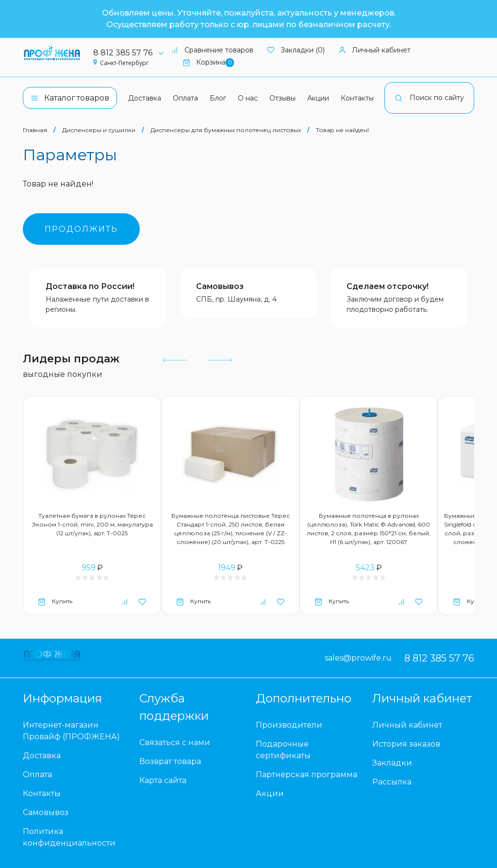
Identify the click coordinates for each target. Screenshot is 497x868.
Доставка (145, 98)
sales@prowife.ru (358, 658)
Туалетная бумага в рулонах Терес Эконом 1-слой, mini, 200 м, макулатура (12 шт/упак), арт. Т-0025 (92, 524)
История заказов (406, 744)
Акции (318, 98)
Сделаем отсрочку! (388, 286)
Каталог (70, 98)
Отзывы (282, 98)
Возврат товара (170, 761)
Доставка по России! (90, 286)
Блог (218, 98)
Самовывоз (220, 286)
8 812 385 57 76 (132, 53)
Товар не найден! (342, 130)
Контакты (357, 98)
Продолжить (81, 229)
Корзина (208, 62)
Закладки (392, 763)
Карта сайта (163, 780)
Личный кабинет (374, 50)
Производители (289, 725)
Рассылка (392, 782)
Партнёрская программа (306, 774)
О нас (248, 98)
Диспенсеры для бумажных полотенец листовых (226, 130)
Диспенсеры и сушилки (99, 130)
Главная (35, 130)
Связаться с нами (175, 742)
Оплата (185, 98)
